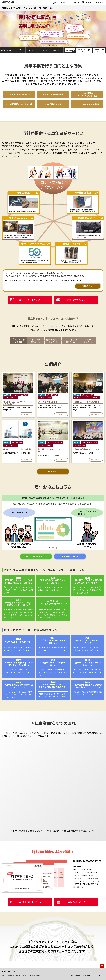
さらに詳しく (26, 415)
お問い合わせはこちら (76, 300)
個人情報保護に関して (89, 976)
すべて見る (51, 472)
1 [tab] (50, 46)
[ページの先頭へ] (102, 967)
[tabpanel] (53, 29)
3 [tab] (21, 391)
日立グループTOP (9, 972)
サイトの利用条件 (76, 976)
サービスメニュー (19, 50)
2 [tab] (53, 46)
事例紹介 (32, 50)
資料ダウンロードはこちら (30, 300)
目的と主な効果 (6, 50)
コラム (45, 50)
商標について (101, 976)
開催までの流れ (57, 50)
